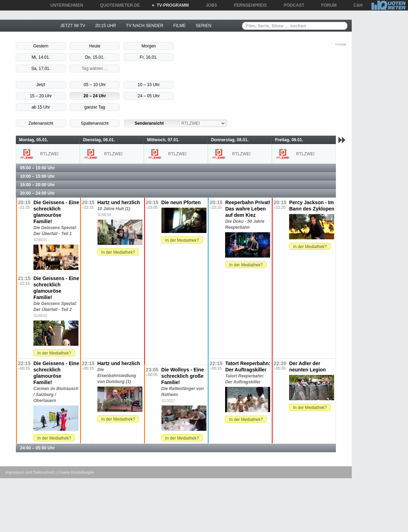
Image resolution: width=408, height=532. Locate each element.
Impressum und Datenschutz (30, 472)
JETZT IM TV (73, 26)
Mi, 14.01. (41, 57)
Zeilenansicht (41, 123)
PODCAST (292, 5)
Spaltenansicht (95, 123)
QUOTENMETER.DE (117, 5)
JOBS (209, 5)
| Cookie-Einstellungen (75, 472)
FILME (180, 26)
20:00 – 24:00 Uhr (37, 193)
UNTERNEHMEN (64, 5)
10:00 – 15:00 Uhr (37, 176)
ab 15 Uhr (41, 107)
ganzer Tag (95, 107)
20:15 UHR (106, 26)
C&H (356, 5)
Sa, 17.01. (41, 69)
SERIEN (203, 26)
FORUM (326, 5)
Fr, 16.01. (149, 57)
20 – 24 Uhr (95, 96)
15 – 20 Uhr (41, 96)
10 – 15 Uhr (149, 85)
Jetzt (41, 85)
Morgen (149, 46)
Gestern (41, 46)
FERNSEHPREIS (248, 5)
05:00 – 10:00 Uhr (37, 168)
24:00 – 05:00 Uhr (37, 448)
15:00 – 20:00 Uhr (37, 185)
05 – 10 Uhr (95, 85)
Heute (95, 46)
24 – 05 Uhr (149, 96)
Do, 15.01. (95, 57)
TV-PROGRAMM (170, 5)
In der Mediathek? (118, 252)
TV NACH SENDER (145, 26)
